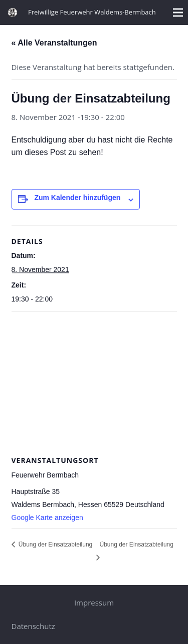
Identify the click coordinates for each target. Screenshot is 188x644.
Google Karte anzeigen (47, 517)
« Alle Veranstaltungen (54, 43)
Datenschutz (33, 626)
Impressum (94, 602)
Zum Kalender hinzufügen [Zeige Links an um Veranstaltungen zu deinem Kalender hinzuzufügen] (77, 197)
